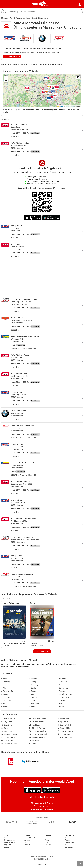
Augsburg (62, 685)
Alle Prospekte (42, 651)
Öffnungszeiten (9, 840)
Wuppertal (34, 694)
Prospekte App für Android (42, 803)
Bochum (33, 691)
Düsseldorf (6, 700)
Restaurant (35, 740)
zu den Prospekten (12, 56)
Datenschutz (69, 842)
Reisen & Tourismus (38, 737)
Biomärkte (6, 728)
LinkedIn (48, 845)
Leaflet (60, 106)
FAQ (26, 842)
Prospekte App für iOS (42, 806)
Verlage (27, 840)
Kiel (60, 704)
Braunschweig (63, 697)
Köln (4, 688)
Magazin (7, 847)
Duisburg (33, 688)
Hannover (34, 679)
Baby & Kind (7, 722)
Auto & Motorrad (9, 719)
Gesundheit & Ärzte (38, 719)
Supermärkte (64, 728)
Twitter (47, 840)
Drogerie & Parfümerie (11, 734)
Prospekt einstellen (31, 838)
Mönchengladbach (65, 694)
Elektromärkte (8, 737)
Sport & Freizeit (64, 725)
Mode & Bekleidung (38, 731)
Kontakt (27, 845)
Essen (4, 704)
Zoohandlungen (64, 734)
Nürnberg (34, 685)
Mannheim (34, 704)
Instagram (48, 842)
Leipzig (33, 682)
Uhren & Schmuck (65, 731)
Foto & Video (7, 740)
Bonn (32, 700)
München (5, 685)
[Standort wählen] (80, 4)
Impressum (69, 847)
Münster (33, 707)
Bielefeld (33, 697)
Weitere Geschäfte (65, 737)
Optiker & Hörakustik (38, 734)
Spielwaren (63, 722)
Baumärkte (7, 725)
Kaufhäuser (35, 725)
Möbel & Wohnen (37, 728)
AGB (66, 845)
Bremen (5, 707)
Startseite (7, 838)
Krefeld (61, 707)
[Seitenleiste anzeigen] (80, 864)
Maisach (4, 18)
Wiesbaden (62, 682)
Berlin (47, 5)
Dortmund (6, 697)
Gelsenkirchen (63, 688)
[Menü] (4, 4)
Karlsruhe (62, 679)
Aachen (61, 691)
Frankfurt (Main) (8, 691)
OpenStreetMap (69, 106)
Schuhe (33, 744)
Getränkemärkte (37, 722)
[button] (78, 77)
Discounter (7, 731)
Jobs (67, 838)
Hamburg (5, 682)
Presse (67, 840)
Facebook (48, 838)
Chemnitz (62, 700)
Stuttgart (5, 694)
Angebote (7, 845)
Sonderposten (64, 719)
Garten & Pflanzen (9, 744)
